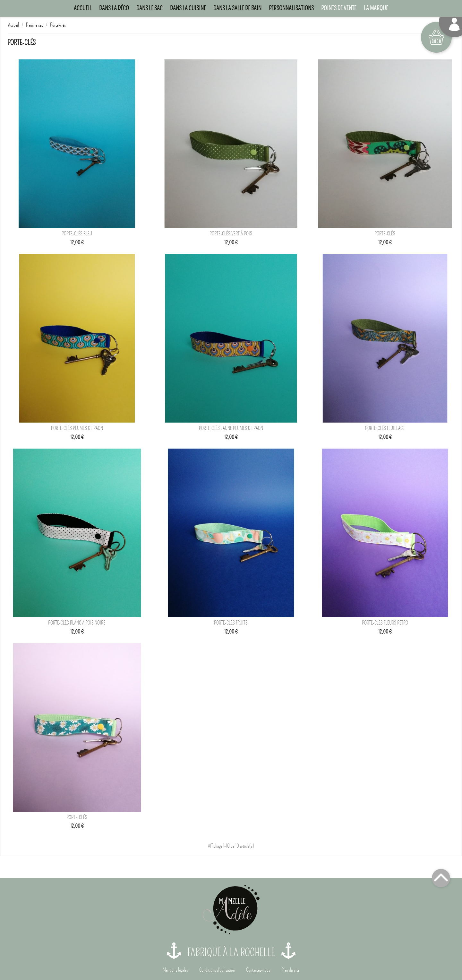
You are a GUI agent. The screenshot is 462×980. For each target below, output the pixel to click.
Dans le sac (150, 8)
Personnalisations (291, 8)
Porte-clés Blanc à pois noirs (77, 623)
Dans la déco (114, 8)
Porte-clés (385, 234)
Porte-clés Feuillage (385, 428)
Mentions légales (175, 970)
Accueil (83, 8)
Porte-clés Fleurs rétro (385, 623)
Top (441, 878)
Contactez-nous (258, 970)
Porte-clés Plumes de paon (77, 428)
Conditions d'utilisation (217, 970)
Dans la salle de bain (237, 8)
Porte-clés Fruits (231, 623)
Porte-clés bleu (77, 234)
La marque (376, 8)
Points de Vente (339, 8)
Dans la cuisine (188, 8)
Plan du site (290, 970)
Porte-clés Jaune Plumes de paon (231, 428)
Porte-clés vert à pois (231, 234)
